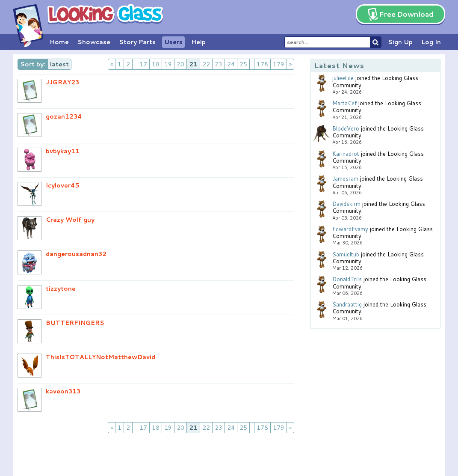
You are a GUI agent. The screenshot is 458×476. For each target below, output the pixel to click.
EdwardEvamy (350, 229)
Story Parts (137, 42)
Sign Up (400, 42)
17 (143, 64)
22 (206, 64)
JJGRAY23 (62, 82)
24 (231, 64)
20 (180, 64)
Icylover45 (63, 185)
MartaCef (344, 103)
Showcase (94, 42)
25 (243, 64)
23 (219, 64)
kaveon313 (63, 391)
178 (262, 64)
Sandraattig (347, 304)
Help (198, 42)
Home (59, 42)
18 (156, 64)
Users (173, 42)
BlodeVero (346, 128)
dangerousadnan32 (76, 254)
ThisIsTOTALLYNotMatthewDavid (100, 357)
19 (168, 64)
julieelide (343, 78)
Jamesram (345, 178)
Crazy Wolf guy (70, 220)
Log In (431, 42)
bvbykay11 (63, 151)
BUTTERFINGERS (75, 323)
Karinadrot (346, 154)
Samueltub (346, 254)
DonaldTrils (347, 279)
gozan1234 (64, 116)
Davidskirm (346, 204)
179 (279, 64)
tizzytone (61, 289)
